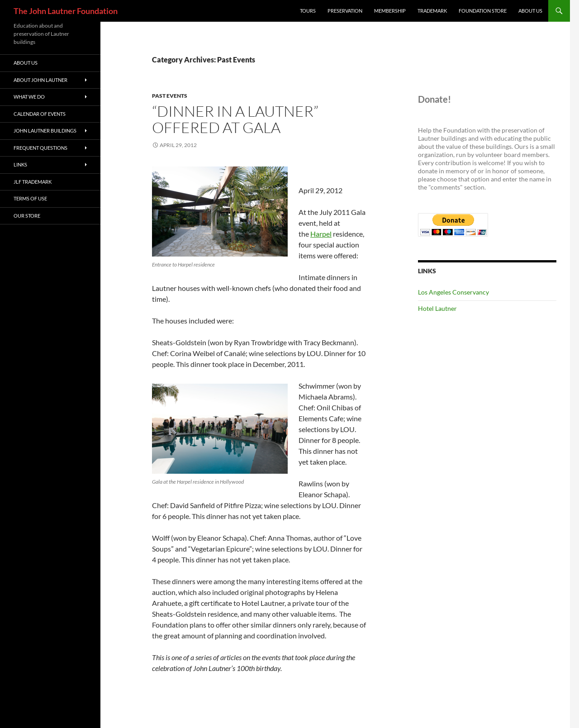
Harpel (321, 234)
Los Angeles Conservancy (453, 292)
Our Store (27, 216)
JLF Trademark (33, 182)
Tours (308, 11)
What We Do (29, 97)
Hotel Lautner (437, 308)
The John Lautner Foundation (66, 11)
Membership (390, 11)
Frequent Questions (40, 148)
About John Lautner (40, 80)
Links (20, 164)
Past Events (170, 96)
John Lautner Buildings (45, 131)
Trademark (432, 11)
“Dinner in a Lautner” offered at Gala (235, 119)
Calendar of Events (40, 114)
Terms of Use (30, 198)
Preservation (345, 11)
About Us (530, 11)
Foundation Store (483, 11)
